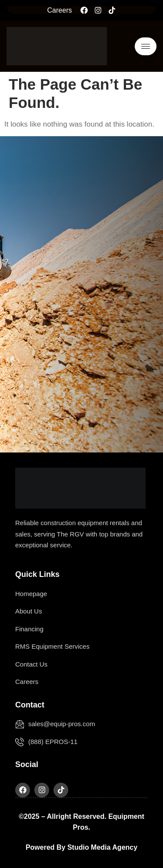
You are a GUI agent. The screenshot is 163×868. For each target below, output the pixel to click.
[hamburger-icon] (146, 46)
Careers (60, 10)
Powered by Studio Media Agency (81, 847)
